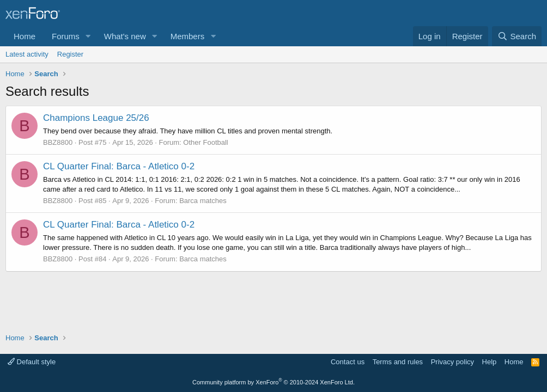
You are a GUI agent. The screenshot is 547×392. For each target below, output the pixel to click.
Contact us (348, 362)
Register (70, 54)
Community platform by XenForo (273, 382)
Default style (32, 362)
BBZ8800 (58, 142)
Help (490, 362)
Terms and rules (398, 362)
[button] (88, 36)
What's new (125, 36)
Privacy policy (452, 362)
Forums (66, 36)
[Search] (517, 36)
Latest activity (27, 54)
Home (25, 36)
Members (188, 36)
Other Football (205, 142)
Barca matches (203, 201)
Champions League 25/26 (96, 118)
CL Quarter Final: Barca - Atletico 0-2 (119, 166)
